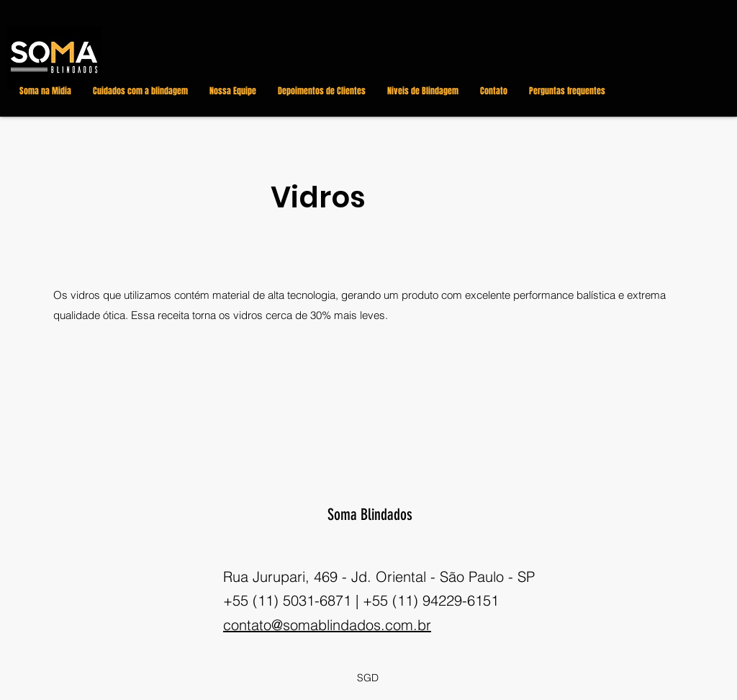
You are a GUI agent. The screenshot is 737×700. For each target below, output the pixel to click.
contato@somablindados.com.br (327, 625)
